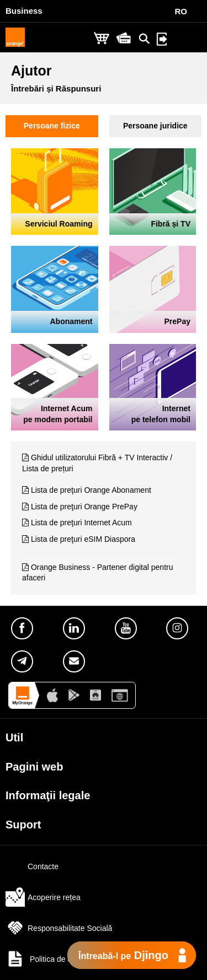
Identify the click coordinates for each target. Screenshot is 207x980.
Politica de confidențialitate (63, 959)
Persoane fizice (52, 126)
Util (14, 737)
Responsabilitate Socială (59, 928)
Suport (23, 825)
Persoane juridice (155, 126)
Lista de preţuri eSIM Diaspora (83, 539)
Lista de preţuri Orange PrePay (84, 507)
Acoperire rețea (43, 897)
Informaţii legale (48, 795)
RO (181, 11)
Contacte (32, 866)
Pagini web (34, 767)
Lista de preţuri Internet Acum (81, 523)
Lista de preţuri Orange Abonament (91, 490)
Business (24, 11)
